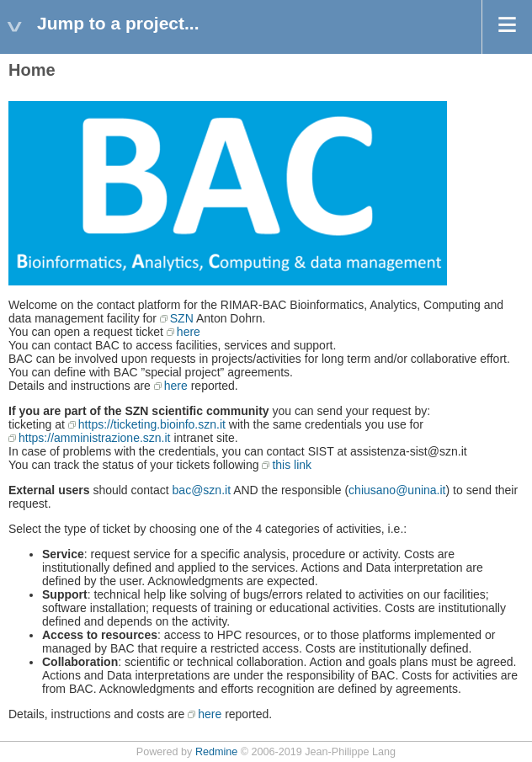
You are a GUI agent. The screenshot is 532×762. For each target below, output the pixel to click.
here (189, 332)
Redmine (216, 752)
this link (292, 465)
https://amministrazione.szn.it (95, 438)
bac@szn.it (202, 490)
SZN (182, 318)
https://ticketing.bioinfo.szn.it (152, 424)
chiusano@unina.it (397, 490)
